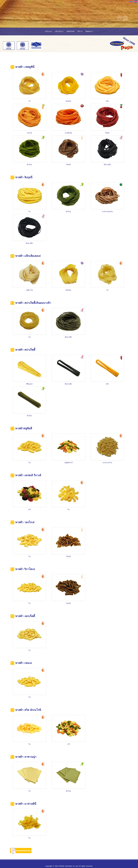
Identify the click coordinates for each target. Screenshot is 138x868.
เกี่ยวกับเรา (59, 31)
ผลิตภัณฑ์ (71, 31)
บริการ (80, 31)
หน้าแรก (49, 31)
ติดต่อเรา (89, 31)
